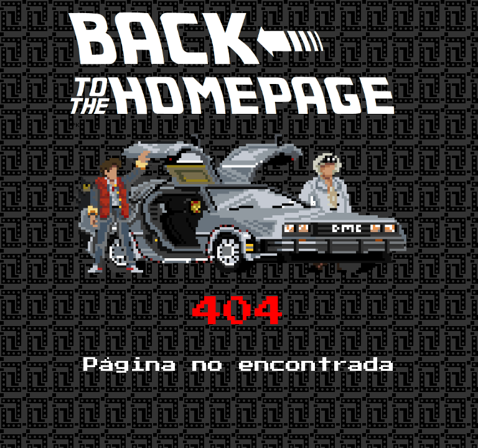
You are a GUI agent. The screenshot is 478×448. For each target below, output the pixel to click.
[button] (233, 61)
